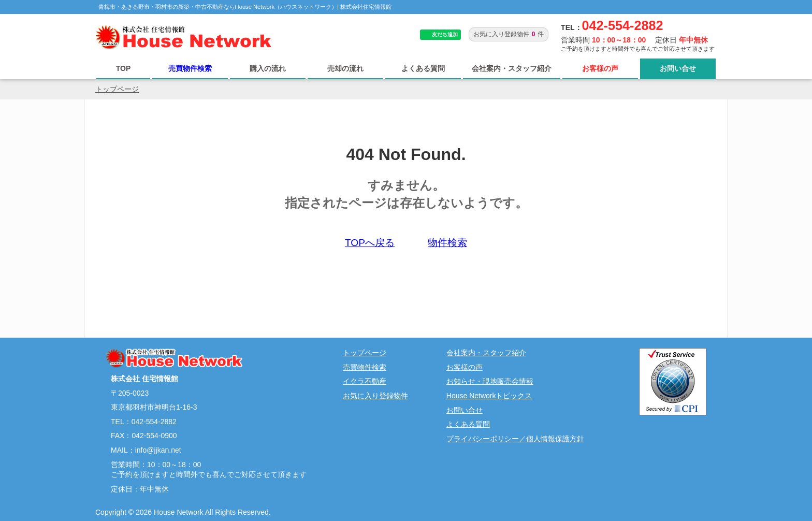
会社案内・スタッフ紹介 (512, 68)
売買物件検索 (190, 68)
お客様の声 (600, 68)
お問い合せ (678, 68)
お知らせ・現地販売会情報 (490, 381)
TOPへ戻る (370, 243)
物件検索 (447, 243)
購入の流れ (268, 68)
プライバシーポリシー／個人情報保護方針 (515, 439)
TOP (124, 68)
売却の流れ (345, 68)
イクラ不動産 (365, 381)
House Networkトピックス (489, 396)
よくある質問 (423, 68)
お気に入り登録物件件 (509, 34)
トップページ (117, 89)
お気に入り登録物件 (375, 396)
